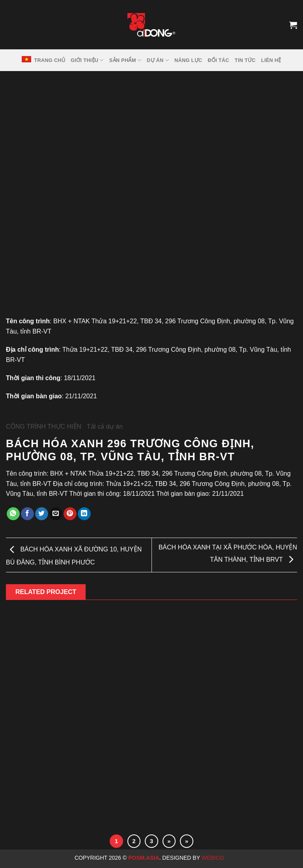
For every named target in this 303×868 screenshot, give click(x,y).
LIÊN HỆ (271, 60)
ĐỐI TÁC (218, 60)
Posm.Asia (144, 858)
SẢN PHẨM (125, 60)
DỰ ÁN (158, 60)
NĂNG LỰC (188, 60)
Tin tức (245, 60)
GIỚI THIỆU (87, 60)
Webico (214, 858)
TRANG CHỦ (50, 60)
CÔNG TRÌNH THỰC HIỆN (44, 427)
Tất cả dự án (105, 427)
